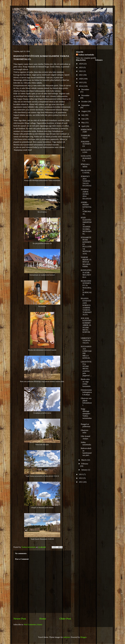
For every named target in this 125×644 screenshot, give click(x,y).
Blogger (83, 637)
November (85, 95)
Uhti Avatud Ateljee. (85, 437)
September (85, 105)
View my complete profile (86, 58)
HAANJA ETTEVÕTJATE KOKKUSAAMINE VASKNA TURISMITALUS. (86, 306)
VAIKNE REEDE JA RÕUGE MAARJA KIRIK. (86, 262)
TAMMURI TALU (85, 137)
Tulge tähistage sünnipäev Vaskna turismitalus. (86, 415)
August (84, 111)
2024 (81, 64)
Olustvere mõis (84, 431)
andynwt (67, 637)
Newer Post (20, 619)
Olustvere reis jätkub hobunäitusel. (86, 402)
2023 (81, 67)
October (85, 102)
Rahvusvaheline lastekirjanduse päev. (86, 452)
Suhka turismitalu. (86, 443)
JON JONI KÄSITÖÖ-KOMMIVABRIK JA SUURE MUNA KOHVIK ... (86, 326)
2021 (81, 75)
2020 (81, 79)
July (83, 115)
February (85, 464)
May (83, 123)
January (85, 470)
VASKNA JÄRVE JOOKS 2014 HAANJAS (86, 194)
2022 (81, 71)
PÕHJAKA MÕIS (85, 165)
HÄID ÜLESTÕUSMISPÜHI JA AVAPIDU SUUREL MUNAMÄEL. (86, 226)
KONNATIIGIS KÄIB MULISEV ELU (86, 274)
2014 (81, 86)
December (85, 89)
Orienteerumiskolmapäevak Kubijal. (86, 392)
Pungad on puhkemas (86, 425)
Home (43, 619)
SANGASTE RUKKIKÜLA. (86, 158)
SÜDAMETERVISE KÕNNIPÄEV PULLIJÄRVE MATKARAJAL (86, 246)
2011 (81, 482)
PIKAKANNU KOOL (86, 172)
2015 (81, 82)
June (83, 119)
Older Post (65, 619)
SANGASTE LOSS (86, 151)
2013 (81, 474)
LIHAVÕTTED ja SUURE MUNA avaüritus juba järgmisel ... (86, 369)
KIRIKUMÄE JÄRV (86, 131)
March (84, 460)
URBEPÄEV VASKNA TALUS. (86, 340)
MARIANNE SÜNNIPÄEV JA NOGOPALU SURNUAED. (86, 288)
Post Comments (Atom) (33, 625)
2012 (81, 478)
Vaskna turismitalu (86, 55)
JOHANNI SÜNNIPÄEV (86, 144)
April (84, 126)
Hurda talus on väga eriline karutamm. (86, 383)
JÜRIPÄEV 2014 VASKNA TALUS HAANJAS (86, 181)
